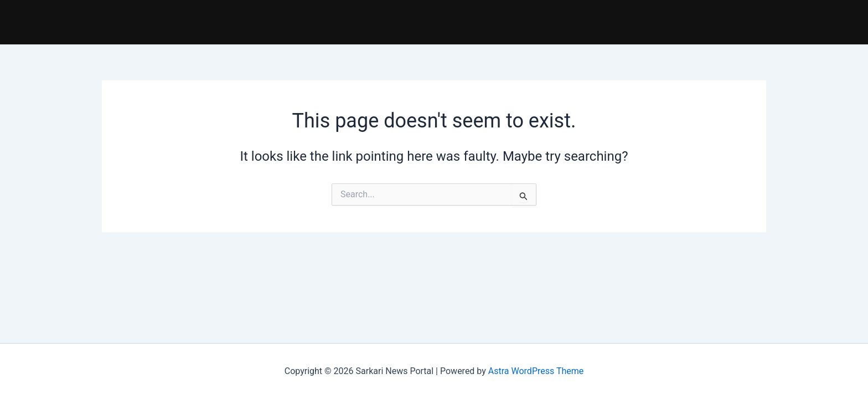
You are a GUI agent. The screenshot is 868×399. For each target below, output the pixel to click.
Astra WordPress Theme (536, 371)
